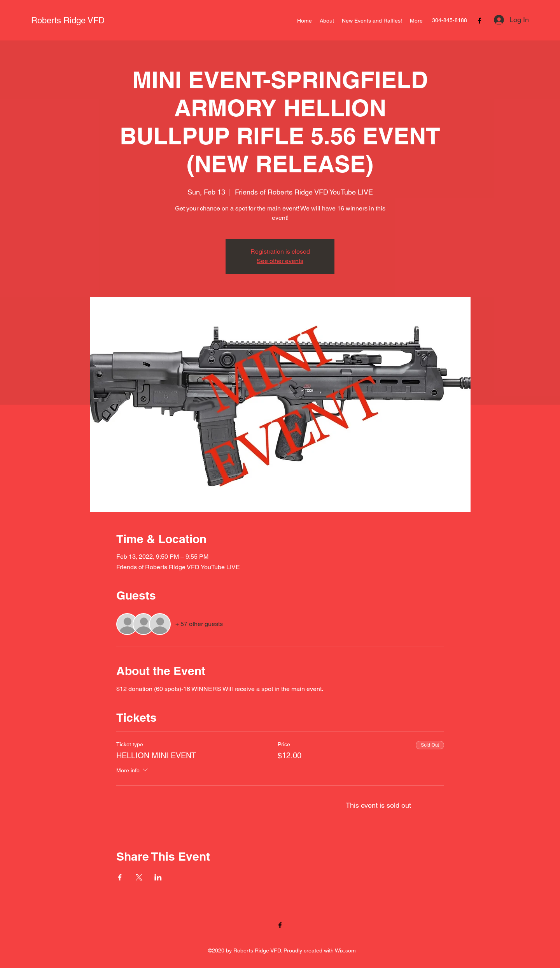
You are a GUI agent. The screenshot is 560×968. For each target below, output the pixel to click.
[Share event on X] (139, 877)
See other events (280, 261)
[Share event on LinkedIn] (158, 877)
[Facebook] (479, 21)
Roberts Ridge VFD (68, 20)
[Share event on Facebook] (120, 877)
